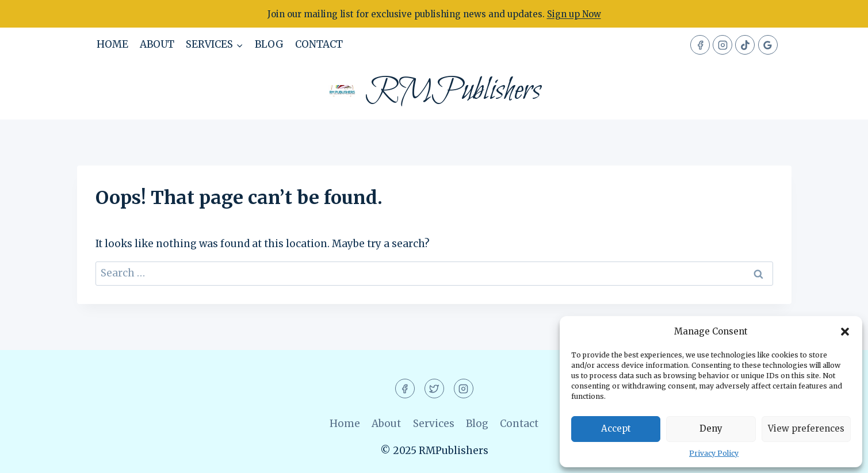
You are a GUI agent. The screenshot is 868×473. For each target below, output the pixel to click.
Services (434, 424)
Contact (319, 44)
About (157, 44)
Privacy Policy (714, 453)
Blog (269, 44)
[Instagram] (722, 45)
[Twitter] (434, 389)
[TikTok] (745, 45)
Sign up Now (574, 14)
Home (112, 44)
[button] (845, 332)
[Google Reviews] (768, 45)
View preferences (806, 428)
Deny (711, 428)
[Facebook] (700, 45)
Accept (616, 428)
